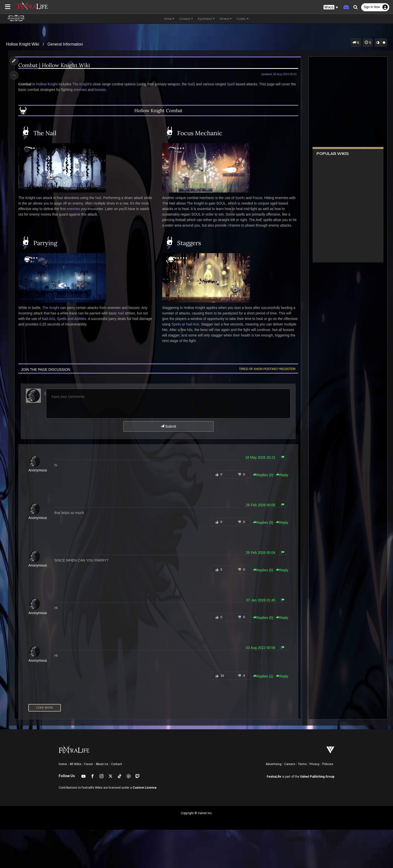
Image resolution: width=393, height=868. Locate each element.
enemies (81, 90)
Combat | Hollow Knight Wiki (55, 65)
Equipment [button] (206, 19)
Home (63, 764)
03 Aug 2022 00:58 (260, 648)
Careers (290, 764)
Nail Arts (49, 319)
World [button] (226, 19)
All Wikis (76, 764)
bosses (101, 90)
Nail (191, 84)
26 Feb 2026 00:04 (260, 553)
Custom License (145, 788)
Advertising (274, 764)
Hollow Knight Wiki (23, 44)
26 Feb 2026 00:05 (260, 505)
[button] (331, 7)
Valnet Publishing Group (317, 777)
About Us (102, 764)
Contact (117, 764)
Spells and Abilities (72, 319)
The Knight (81, 84)
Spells (240, 198)
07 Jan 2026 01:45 (260, 600)
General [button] (186, 19)
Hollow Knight (47, 84)
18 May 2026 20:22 (260, 457)
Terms (302, 764)
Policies (328, 764)
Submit (168, 426)
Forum (89, 764)
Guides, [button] (243, 19)
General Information (65, 44)
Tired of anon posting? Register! (267, 369)
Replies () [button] (263, 475)
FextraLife (274, 777)
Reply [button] (282, 475)
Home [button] (169, 19)
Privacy (315, 764)
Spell (231, 84)
